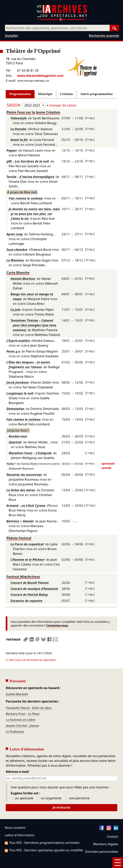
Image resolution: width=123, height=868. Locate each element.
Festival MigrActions (23, 577)
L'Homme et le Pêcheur (27, 560)
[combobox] (57, 28)
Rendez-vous (18, 436)
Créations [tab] (66, 94)
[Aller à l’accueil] (62, 20)
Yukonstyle (19, 118)
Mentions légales (106, 833)
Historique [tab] (45, 94)
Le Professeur (15, 721)
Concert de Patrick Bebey (29, 595)
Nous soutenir (15, 817)
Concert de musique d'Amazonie (34, 589)
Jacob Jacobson (18, 382)
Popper (12, 150)
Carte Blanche (18, 272)
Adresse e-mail (17, 761)
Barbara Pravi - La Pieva (23, 703)
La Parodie (18, 129)
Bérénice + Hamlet (20, 521)
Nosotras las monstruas (24, 475)
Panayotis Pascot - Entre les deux (29, 697)
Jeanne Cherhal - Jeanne (22, 715)
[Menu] (118, 863)
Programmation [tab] (20, 94)
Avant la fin (19, 140)
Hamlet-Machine (23, 279)
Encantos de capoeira (26, 601)
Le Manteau (15, 260)
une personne (77, 787)
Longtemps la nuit (20, 393)
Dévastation (15, 409)
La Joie (15, 310)
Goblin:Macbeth (17, 683)
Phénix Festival (19, 538)
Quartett (15, 442)
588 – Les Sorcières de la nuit (28, 161)
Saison (14, 105)
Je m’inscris (61, 796)
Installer (12, 36)
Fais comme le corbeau (26, 198)
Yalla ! (11, 464)
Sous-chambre (17, 250)
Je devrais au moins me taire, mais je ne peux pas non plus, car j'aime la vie (34, 214)
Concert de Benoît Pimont (30, 583)
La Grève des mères (21, 490)
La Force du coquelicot (27, 544)
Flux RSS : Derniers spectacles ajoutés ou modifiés (44, 839)
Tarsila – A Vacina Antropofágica (30, 177)
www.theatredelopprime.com (40, 76)
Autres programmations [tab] (97, 94)
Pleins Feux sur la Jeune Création (33, 112)
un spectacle (22, 787)
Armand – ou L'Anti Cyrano (26, 506)
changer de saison (62, 105)
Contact (113, 825)
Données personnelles (102, 840)
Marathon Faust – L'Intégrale (30, 453)
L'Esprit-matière (18, 341)
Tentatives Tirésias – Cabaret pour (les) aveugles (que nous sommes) (33, 325)
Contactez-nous (57, 625)
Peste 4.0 (13, 351)
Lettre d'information (20, 824)
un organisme (49, 787)
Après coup (15, 234)
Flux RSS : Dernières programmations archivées (42, 832)
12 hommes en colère (21, 709)
